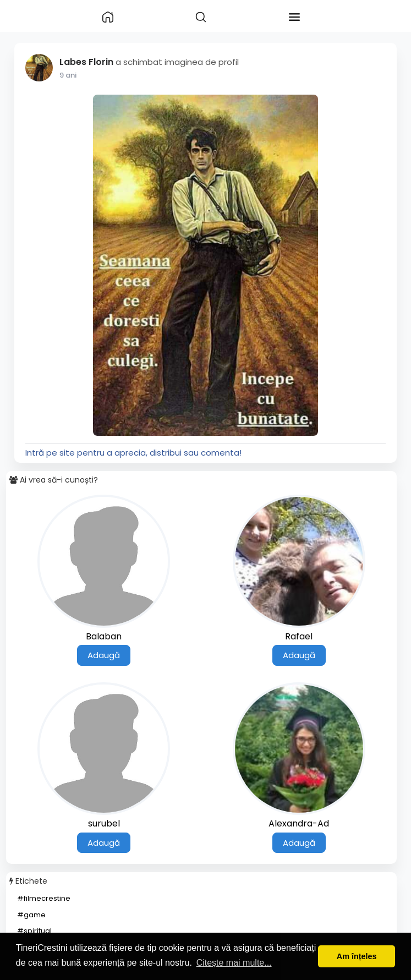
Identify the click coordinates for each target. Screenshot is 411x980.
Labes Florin (86, 62)
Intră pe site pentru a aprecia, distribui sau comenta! (133, 453)
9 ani (68, 75)
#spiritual (34, 931)
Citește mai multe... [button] (234, 963)
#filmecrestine (44, 898)
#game (31, 915)
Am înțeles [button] (357, 956)
